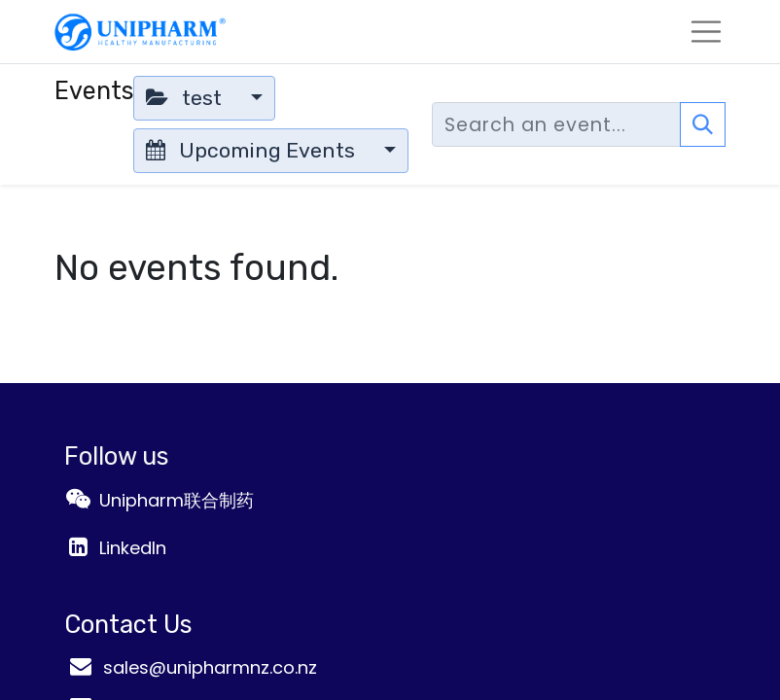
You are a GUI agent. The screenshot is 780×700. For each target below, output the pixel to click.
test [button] (186, 98)
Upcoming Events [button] (253, 150)
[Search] (703, 124)
